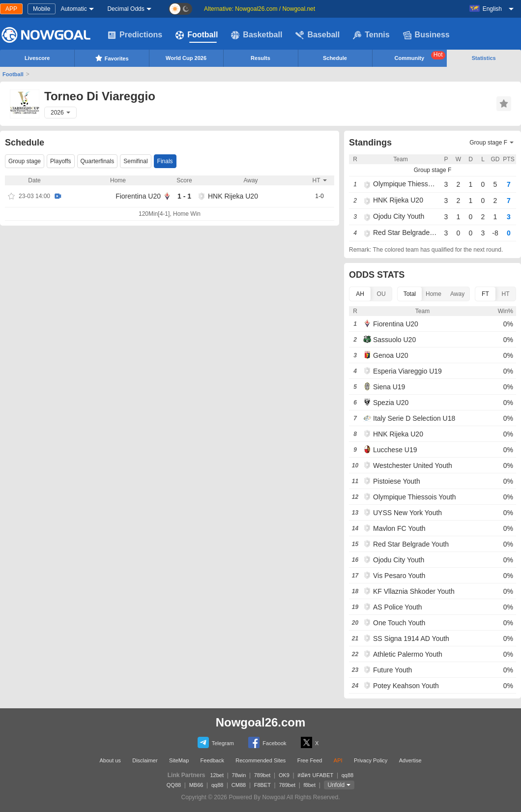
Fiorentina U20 (138, 196)
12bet (217, 775)
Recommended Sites (260, 760)
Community (420, 56)
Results (260, 58)
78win (239, 775)
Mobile (42, 9)
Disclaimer (145, 760)
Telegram (216, 742)
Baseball (318, 35)
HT (505, 294)
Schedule (335, 58)
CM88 (239, 785)
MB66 (196, 785)
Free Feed (310, 760)
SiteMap (179, 760)
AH (360, 294)
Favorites (112, 58)
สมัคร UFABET (315, 775)
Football (197, 35)
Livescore (37, 58)
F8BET (262, 785)
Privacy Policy (371, 760)
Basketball (257, 35)
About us (110, 760)
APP (11, 9)
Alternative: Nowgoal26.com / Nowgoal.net (260, 9)
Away (457, 294)
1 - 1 (184, 196)
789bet (262, 775)
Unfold (336, 785)
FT (485, 294)
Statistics (484, 58)
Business (426, 35)
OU (381, 294)
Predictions (135, 35)
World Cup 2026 (186, 58)
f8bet (310, 785)
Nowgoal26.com (261, 722)
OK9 (284, 775)
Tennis (371, 35)
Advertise (410, 760)
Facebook (267, 742)
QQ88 (174, 785)
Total (410, 294)
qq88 (347, 775)
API (338, 760)
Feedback (212, 760)
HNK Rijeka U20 (233, 196)
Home (434, 294)
